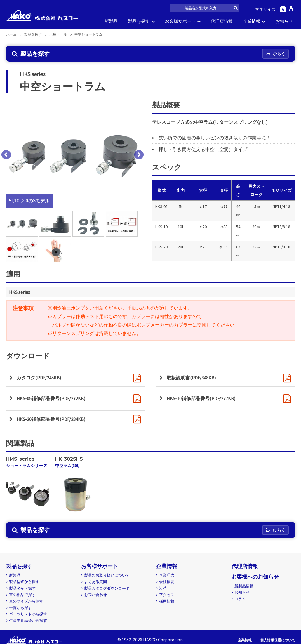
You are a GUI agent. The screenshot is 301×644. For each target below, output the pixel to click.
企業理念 (167, 575)
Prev (6, 155)
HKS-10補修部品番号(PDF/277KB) (201, 398)
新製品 (111, 21)
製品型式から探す (24, 582)
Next (139, 155)
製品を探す (139, 21)
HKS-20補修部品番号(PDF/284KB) (51, 419)
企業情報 (252, 21)
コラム (240, 599)
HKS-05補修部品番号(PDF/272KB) (51, 398)
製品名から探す (22, 588)
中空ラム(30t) (67, 466)
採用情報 (167, 601)
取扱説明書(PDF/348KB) (191, 378)
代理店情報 (222, 21)
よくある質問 (95, 582)
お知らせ (284, 21)
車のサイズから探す (26, 601)
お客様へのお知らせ (255, 577)
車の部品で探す (22, 595)
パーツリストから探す (28, 614)
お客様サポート (180, 21)
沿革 (163, 588)
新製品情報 (244, 586)
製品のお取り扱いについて (107, 575)
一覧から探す (20, 608)
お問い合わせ (95, 595)
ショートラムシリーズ (27, 466)
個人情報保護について (278, 640)
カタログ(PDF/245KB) (39, 378)
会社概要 (167, 582)
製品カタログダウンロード (107, 588)
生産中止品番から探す (28, 620)
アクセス (167, 595)
